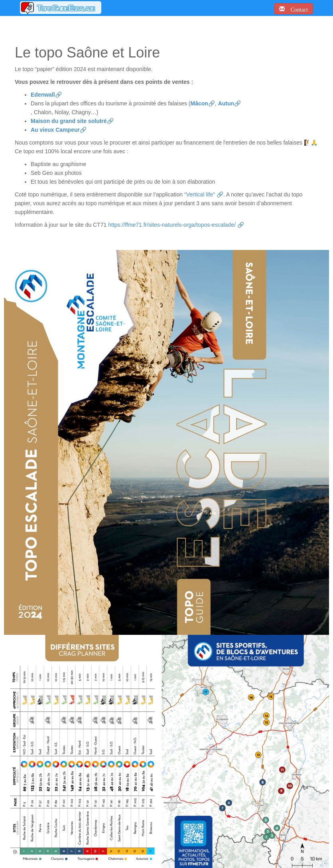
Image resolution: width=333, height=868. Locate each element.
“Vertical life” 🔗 (204, 194)
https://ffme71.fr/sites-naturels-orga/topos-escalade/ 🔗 (176, 225)
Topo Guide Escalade (66, 8)
